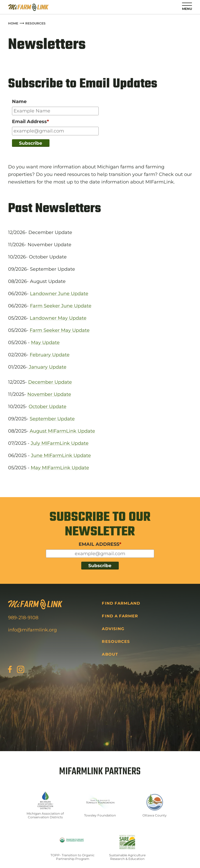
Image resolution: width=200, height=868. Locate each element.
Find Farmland (121, 603)
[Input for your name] (55, 111)
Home (13, 23)
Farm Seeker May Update (60, 330)
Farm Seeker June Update (61, 306)
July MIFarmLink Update (60, 443)
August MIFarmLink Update (62, 431)
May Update (45, 343)
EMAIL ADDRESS (100, 544)
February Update (50, 355)
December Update (50, 382)
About (110, 654)
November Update (49, 394)
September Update (52, 419)
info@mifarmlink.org (32, 630)
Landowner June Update (59, 294)
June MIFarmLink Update (61, 455)
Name (19, 102)
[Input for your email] (55, 131)
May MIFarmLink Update (60, 468)
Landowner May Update (58, 318)
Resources (35, 23)
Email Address (30, 122)
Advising (113, 629)
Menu (187, 9)
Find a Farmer (120, 616)
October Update (48, 407)
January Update (47, 367)
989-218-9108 (23, 618)
